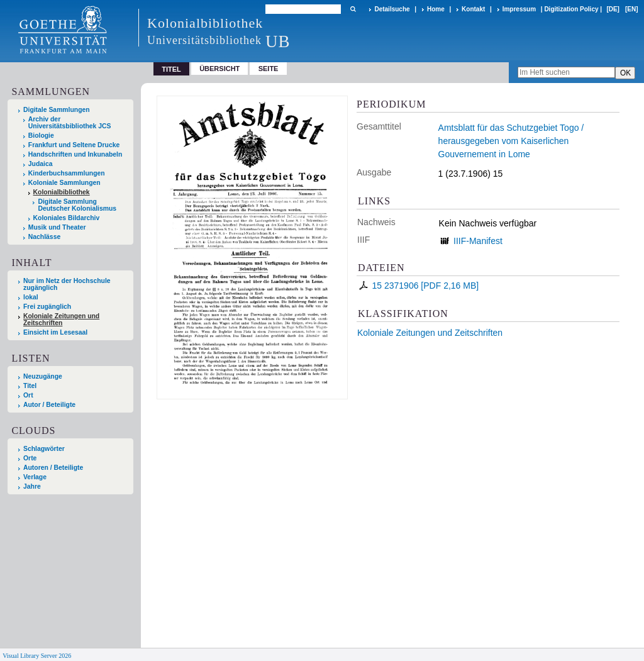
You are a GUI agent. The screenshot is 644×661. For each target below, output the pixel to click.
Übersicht (219, 69)
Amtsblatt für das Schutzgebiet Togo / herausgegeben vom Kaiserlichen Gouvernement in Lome (511, 141)
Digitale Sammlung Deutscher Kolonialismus (77, 205)
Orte (30, 458)
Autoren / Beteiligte (53, 468)
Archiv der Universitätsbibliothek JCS (70, 123)
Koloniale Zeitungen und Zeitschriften (430, 333)
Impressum (519, 9)
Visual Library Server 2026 (37, 656)
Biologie (41, 136)
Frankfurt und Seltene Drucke (74, 145)
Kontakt (473, 9)
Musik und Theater (57, 227)
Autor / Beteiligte (49, 405)
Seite (269, 69)
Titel (30, 386)
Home (436, 9)
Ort (28, 395)
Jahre (32, 486)
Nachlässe (44, 237)
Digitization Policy (571, 9)
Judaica (41, 164)
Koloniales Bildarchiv (67, 218)
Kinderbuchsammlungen (67, 173)
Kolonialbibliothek (62, 192)
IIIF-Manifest (478, 241)
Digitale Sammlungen (57, 110)
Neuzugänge (43, 376)
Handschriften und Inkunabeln (75, 154)
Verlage (35, 477)
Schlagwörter (44, 449)
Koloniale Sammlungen (64, 183)
